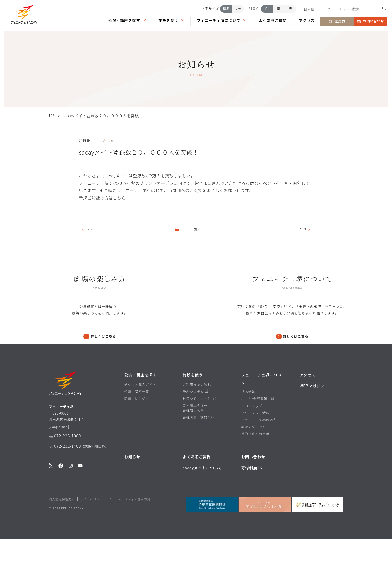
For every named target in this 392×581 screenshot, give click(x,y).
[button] (24, 15)
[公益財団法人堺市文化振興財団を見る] (212, 547)
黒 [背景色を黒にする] (279, 9)
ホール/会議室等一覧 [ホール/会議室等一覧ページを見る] (258, 441)
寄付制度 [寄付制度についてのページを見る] (252, 510)
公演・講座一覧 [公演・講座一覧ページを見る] (137, 434)
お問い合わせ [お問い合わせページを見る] (370, 21)
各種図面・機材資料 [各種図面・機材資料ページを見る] (198, 460)
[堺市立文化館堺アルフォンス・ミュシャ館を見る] (265, 547)
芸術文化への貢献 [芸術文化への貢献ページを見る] (255, 476)
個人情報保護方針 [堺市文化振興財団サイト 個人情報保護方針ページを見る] (62, 541)
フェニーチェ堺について (221, 20)
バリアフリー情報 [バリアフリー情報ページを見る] (255, 455)
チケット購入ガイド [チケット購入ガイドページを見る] (140, 427)
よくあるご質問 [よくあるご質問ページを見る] (273, 20)
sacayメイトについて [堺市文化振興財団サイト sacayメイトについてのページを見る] (202, 510)
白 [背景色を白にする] (267, 9)
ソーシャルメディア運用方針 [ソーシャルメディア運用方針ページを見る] (129, 541)
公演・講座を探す (127, 20)
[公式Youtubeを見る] (80, 512)
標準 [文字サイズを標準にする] (226, 9)
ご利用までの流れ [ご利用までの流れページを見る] (197, 427)
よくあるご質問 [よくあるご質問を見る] (197, 499)
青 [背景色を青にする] (290, 9)
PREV (87, 230)
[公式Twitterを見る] (51, 512)
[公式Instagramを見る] (71, 512)
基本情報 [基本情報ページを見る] (248, 434)
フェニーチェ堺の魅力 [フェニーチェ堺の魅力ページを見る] (259, 462)
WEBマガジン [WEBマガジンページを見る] (312, 428)
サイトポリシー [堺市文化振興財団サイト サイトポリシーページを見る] (92, 541)
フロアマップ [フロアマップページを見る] (252, 448)
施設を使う (172, 20)
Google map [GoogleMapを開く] (61, 472)
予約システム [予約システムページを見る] (195, 434)
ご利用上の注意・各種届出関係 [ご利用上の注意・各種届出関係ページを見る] (197, 450)
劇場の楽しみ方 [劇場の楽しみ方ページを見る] (253, 469)
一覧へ (189, 230)
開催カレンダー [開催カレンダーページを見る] (137, 441)
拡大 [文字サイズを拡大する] (238, 9)
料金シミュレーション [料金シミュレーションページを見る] (200, 441)
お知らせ (132, 499)
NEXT (305, 230)
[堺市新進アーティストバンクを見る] (318, 547)
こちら (120, 198)
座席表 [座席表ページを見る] (337, 21)
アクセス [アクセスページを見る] (307, 20)
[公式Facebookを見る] (61, 512)
